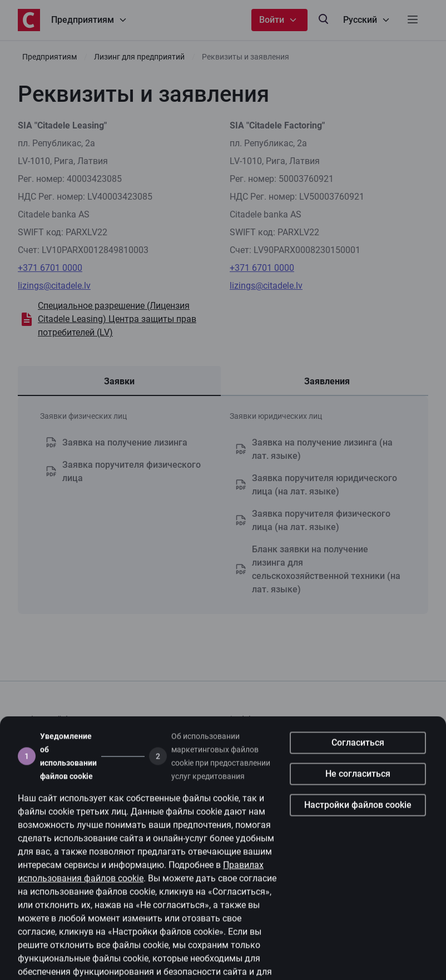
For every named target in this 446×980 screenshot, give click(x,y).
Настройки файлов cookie (358, 820)
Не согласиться (358, 789)
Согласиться (358, 758)
